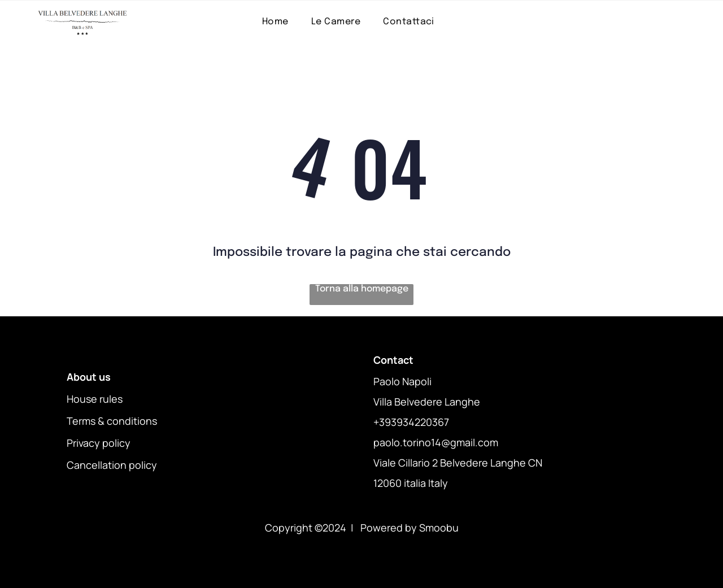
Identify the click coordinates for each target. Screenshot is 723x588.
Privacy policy (99, 443)
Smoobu (439, 528)
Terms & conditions (112, 421)
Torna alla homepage (362, 289)
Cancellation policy (112, 465)
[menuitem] (275, 22)
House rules (95, 399)
